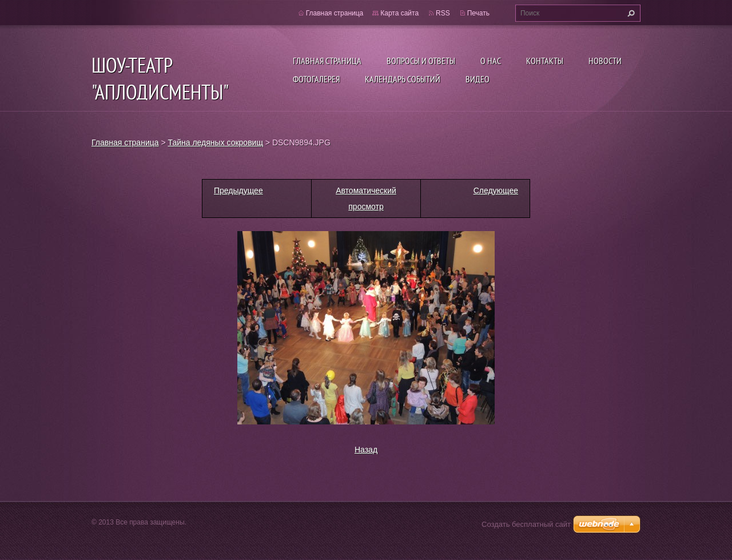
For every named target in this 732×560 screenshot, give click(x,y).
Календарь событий (403, 79)
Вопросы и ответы (421, 61)
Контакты (545, 61)
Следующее (496, 190)
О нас (491, 61)
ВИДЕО (478, 79)
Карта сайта (399, 13)
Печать (478, 13)
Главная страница (327, 61)
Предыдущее (238, 190)
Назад (366, 450)
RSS (443, 13)
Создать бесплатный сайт (526, 524)
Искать (630, 13)
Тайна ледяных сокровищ (216, 142)
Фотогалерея (316, 79)
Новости (605, 61)
